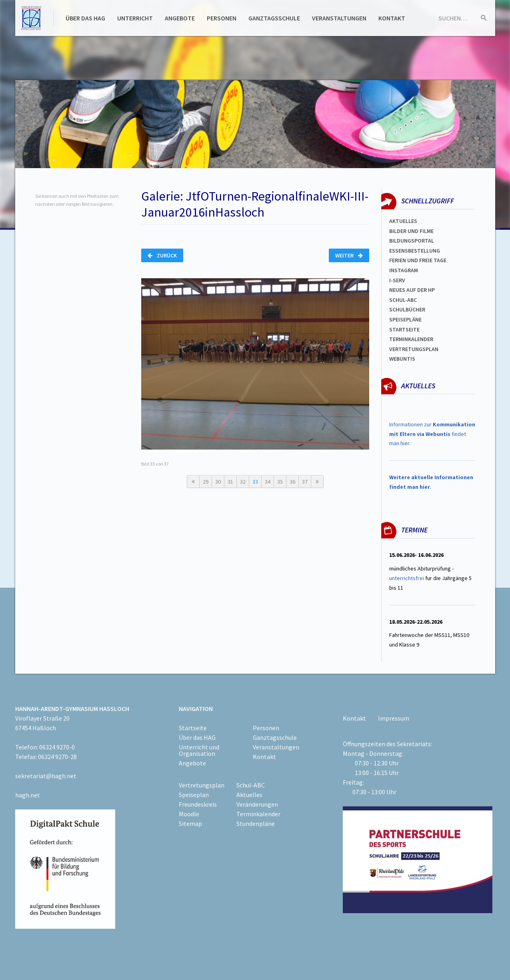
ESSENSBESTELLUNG (415, 251)
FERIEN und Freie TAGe (418, 260)
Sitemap (190, 823)
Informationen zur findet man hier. (432, 434)
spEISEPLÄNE (405, 319)
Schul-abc (403, 300)
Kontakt (392, 18)
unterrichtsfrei (407, 578)
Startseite (404, 329)
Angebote (180, 18)
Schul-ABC (251, 785)
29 (206, 482)
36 (292, 482)
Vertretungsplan (414, 349)
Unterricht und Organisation (199, 750)
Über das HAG (85, 18)
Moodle (189, 814)
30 (218, 482)
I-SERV (397, 280)
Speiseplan (194, 795)
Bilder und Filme (411, 231)
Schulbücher (407, 309)
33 (255, 482)
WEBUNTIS (402, 359)
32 (243, 482)
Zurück (162, 255)
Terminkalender (411, 339)
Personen (222, 18)
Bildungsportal (412, 241)
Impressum (394, 718)
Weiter (349, 255)
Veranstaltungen (339, 18)
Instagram (404, 270)
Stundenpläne (256, 823)
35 (280, 482)
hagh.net (28, 795)
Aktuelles (403, 221)
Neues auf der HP (412, 290)
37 (305, 482)
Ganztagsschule (274, 18)
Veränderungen (257, 804)
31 (230, 482)
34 (268, 482)
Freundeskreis (198, 804)
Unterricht (135, 18)
